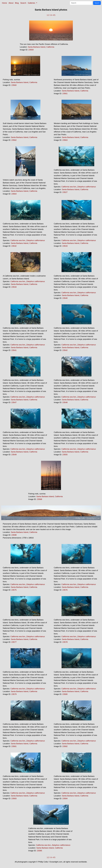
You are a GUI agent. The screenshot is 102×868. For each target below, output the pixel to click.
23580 (65, 694)
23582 (65, 746)
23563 (65, 140)
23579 (14, 694)
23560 (14, 85)
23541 (14, 350)
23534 (14, 287)
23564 (14, 194)
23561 (65, 93)
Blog (17, 3)
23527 (65, 192)
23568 (39, 499)
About (11, 3)
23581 (14, 746)
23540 (65, 298)
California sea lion (69, 187)
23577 (14, 642)
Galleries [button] (32, 3)
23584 (65, 798)
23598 (14, 535)
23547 (14, 402)
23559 (31, 50)
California (50, 47)
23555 (65, 455)
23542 (65, 350)
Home (4, 3)
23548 (65, 402)
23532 (14, 246)
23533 (65, 246)
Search (23, 3)
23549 (14, 455)
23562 (14, 140)
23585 (39, 851)
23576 (65, 590)
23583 (14, 798)
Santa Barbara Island (37, 47)
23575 (14, 590)
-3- (51, 15)
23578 (65, 642)
